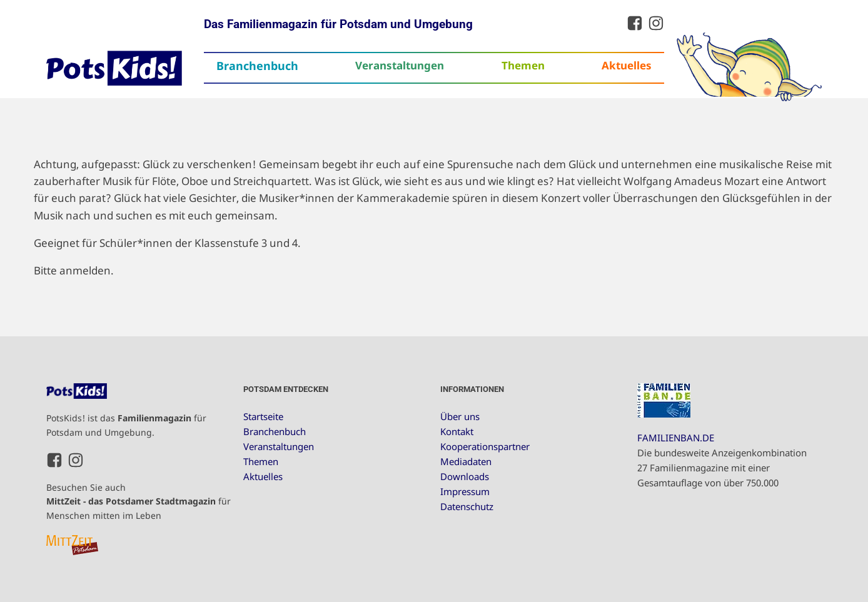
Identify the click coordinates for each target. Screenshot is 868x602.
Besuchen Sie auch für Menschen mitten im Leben (139, 501)
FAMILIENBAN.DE (676, 438)
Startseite (263, 416)
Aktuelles (627, 65)
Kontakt (457, 431)
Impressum (465, 491)
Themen (523, 65)
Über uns (460, 416)
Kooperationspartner (485, 446)
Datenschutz (467, 506)
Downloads (465, 476)
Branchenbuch (257, 66)
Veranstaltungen (400, 65)
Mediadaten (466, 461)
